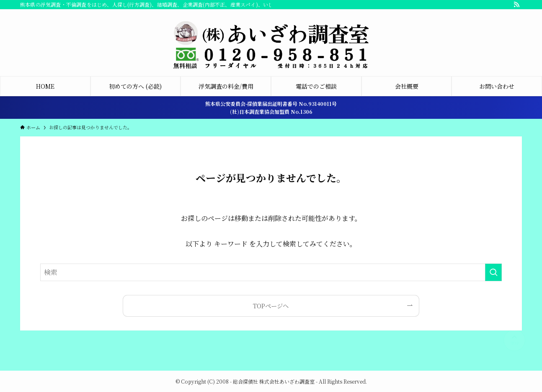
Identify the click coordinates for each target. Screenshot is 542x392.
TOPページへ (271, 306)
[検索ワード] (271, 272)
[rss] (516, 5)
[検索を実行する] (493, 272)
